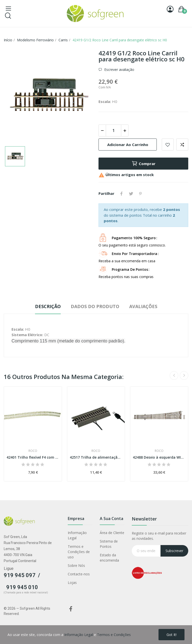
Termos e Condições (114, 635)
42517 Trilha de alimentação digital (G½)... (96, 457)
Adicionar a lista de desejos (168, 145)
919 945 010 (22, 587)
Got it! (171, 635)
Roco (33, 451)
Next (184, 375)
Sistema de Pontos (109, 544)
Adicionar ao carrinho (128, 145)
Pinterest (140, 194)
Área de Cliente (112, 533)
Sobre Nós (76, 565)
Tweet (131, 194)
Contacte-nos (79, 574)
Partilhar (121, 194)
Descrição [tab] (48, 306)
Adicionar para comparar (182, 145)
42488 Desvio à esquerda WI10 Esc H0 (159, 457)
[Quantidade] (113, 131)
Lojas (72, 583)
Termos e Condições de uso (79, 552)
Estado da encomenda (109, 558)
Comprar (143, 164)
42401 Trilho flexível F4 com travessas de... (33, 457)
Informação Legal (77, 535)
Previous (174, 375)
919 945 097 (20, 575)
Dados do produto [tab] (95, 306)
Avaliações (143, 306)
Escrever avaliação (119, 70)
